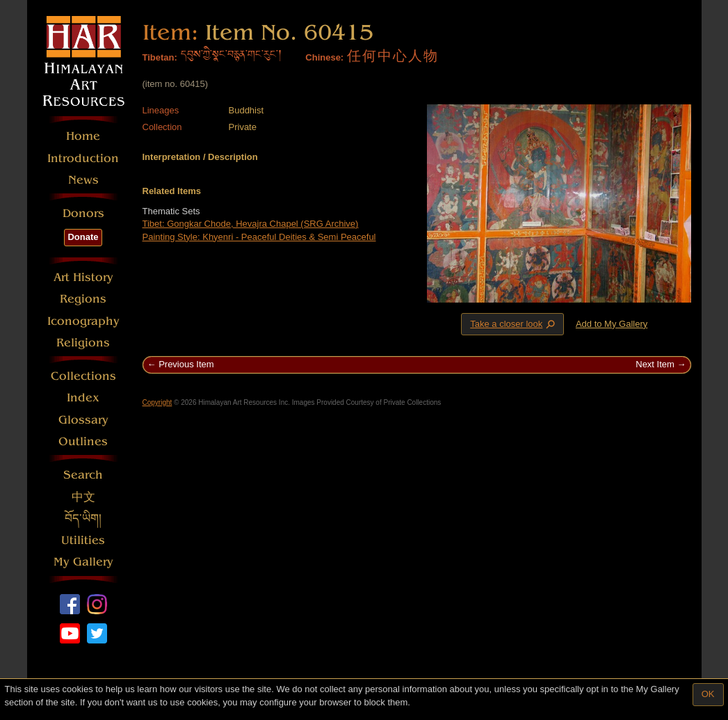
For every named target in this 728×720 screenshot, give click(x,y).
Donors (83, 213)
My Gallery (83, 562)
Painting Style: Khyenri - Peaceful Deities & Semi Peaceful (259, 237)
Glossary (83, 420)
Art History (83, 277)
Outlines (83, 441)
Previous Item (186, 364)
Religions (83, 343)
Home (83, 136)
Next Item (655, 364)
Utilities (83, 540)
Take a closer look (514, 323)
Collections (83, 376)
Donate (83, 237)
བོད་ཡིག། (83, 519)
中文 (83, 497)
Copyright (157, 402)
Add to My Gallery (612, 324)
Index (83, 398)
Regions (83, 299)
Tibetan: (160, 57)
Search (83, 475)
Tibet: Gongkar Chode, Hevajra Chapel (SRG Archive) (251, 224)
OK (708, 694)
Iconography (83, 321)
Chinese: (324, 57)
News (83, 180)
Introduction (83, 158)
